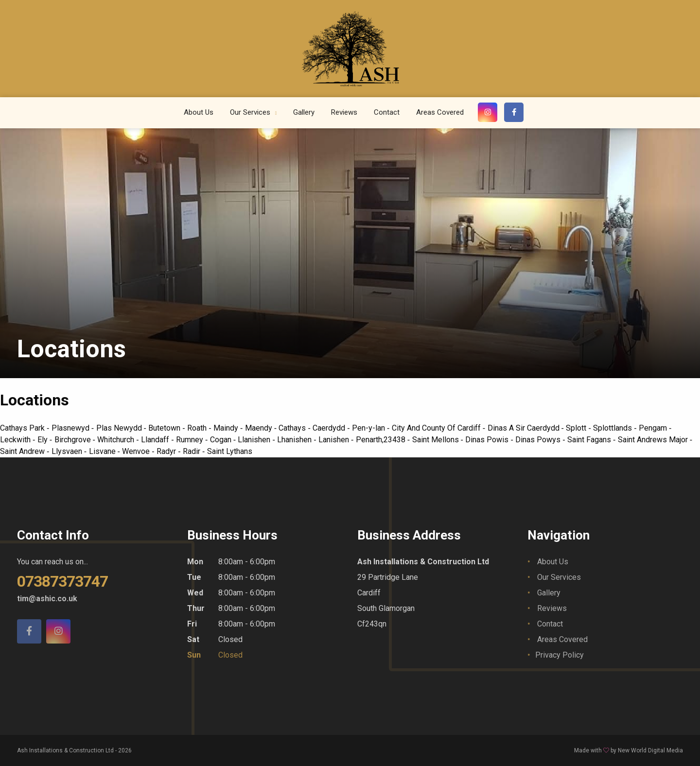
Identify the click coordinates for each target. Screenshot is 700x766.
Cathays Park (23, 428)
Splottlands (613, 428)
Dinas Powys (539, 440)
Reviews (344, 112)
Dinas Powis (488, 440)
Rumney (191, 440)
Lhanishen (295, 440)
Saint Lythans (230, 451)
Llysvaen (68, 451)
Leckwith (16, 440)
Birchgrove (74, 440)
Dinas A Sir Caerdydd (525, 428)
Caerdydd (330, 428)
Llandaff (156, 440)
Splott (577, 428)
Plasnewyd (71, 428)
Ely (44, 440)
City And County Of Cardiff (437, 428)
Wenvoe (137, 451)
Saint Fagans (590, 440)
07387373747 (62, 581)
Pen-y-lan (369, 428)
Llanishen (255, 440)
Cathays (293, 428)
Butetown (165, 428)
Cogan (222, 440)
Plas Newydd (120, 428)
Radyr (167, 451)
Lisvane (103, 451)
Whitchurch (117, 440)
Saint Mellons (437, 440)
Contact (387, 112)
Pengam (654, 428)
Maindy (227, 428)
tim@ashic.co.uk (47, 599)
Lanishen (335, 440)
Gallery (304, 112)
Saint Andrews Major (654, 440)
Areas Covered (440, 112)
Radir (192, 451)
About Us (199, 112)
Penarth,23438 (382, 440)
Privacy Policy (560, 655)
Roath (198, 428)
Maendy (260, 428)
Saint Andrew (23, 451)
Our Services (251, 112)
